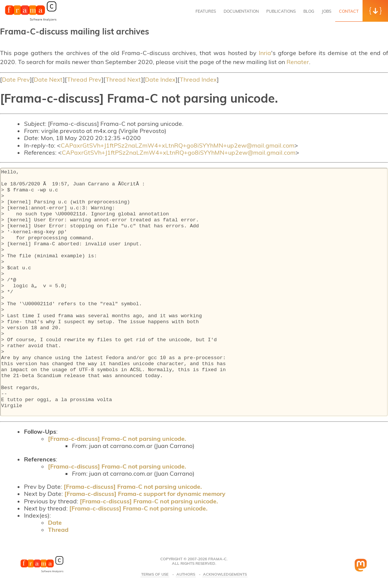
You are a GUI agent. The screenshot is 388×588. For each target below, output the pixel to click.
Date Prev (16, 79)
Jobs (327, 11)
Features (206, 11)
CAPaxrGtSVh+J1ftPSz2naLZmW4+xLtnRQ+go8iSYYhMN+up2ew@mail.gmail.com (178, 145)
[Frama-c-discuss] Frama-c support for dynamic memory (145, 494)
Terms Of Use (155, 575)
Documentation (241, 11)
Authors (186, 575)
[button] (375, 11)
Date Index (160, 79)
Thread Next (123, 79)
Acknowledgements (225, 575)
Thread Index (198, 79)
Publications (281, 11)
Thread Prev (84, 79)
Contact (349, 11)
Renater (298, 62)
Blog (309, 11)
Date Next (48, 79)
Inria (265, 53)
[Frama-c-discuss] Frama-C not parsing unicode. (117, 439)
